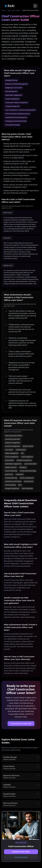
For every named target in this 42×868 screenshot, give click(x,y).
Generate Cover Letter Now (21, 724)
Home (4, 10)
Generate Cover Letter (21, 852)
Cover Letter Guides (14, 10)
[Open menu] (36, 6)
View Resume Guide (21, 857)
